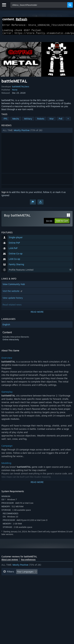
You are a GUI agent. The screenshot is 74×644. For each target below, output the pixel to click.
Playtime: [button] (51, 578)
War (52, 121)
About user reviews (10, 561)
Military (28, 121)
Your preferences (28, 561)
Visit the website (13, 293)
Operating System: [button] (50, 583)
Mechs (16, 121)
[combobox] (39, 5)
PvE (61, 121)
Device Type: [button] (32, 588)
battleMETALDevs (21, 88)
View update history (13, 300)
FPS (5, 121)
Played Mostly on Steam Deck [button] (19, 583)
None (15, 92)
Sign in (5, 194)
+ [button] (68, 121)
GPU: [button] (17, 588)
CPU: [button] (6, 588)
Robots (41, 121)
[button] (37, 132)
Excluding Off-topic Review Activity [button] (22, 578)
